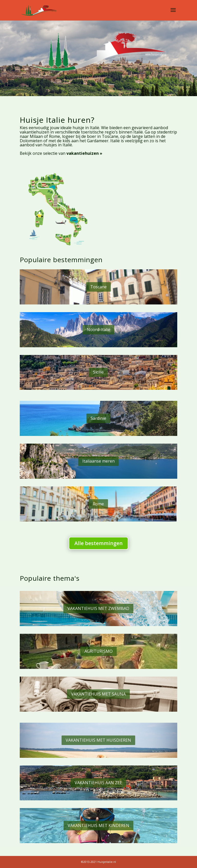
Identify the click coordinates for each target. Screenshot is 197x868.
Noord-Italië (98, 330)
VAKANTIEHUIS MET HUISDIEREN (98, 740)
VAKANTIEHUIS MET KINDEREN (98, 825)
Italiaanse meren (98, 461)
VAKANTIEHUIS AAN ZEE (98, 783)
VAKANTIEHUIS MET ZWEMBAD (98, 608)
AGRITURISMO (98, 651)
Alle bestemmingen (98, 543)
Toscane (98, 287)
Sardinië (98, 418)
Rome (98, 504)
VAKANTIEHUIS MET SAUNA (98, 694)
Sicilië (98, 372)
